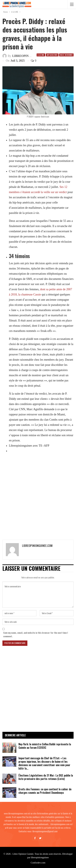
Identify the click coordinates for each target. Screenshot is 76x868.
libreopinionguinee (40, 857)
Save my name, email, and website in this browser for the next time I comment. (36, 634)
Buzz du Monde (66, 55)
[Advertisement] (38, 495)
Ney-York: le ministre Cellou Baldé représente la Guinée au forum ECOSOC (45, 746)
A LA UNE (41, 55)
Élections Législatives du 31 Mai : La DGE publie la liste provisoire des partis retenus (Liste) (46, 777)
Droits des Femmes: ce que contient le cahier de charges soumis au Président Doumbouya (45, 791)
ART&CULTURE (52, 55)
